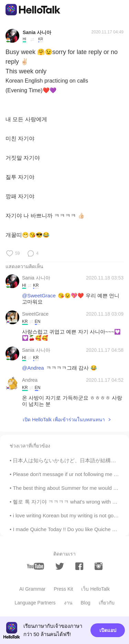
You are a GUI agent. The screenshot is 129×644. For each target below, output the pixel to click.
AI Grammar (32, 589)
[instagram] (99, 566)
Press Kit (63, 589)
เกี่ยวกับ (107, 603)
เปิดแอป (108, 630)
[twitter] (60, 566)
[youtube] (35, 566)
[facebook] (79, 566)
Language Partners (35, 603)
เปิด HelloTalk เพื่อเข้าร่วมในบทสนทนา (64, 420)
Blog (86, 603)
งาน (68, 603)
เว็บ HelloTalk (95, 589)
